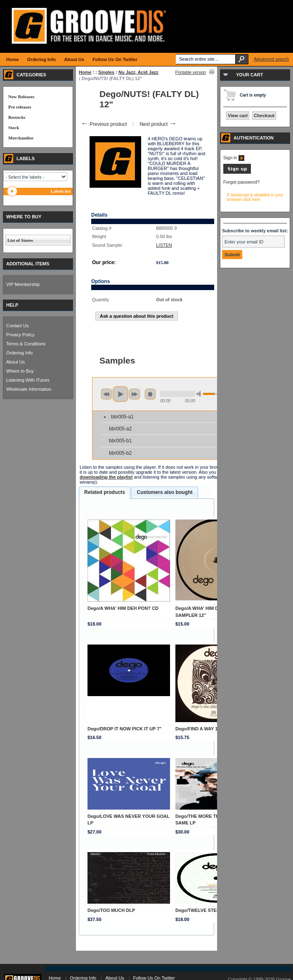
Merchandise (21, 138)
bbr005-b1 (120, 441)
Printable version (191, 72)
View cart (238, 116)
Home (85, 72)
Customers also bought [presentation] (164, 492)
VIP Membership (23, 284)
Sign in (234, 158)
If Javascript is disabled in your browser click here (255, 197)
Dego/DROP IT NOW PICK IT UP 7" (125, 729)
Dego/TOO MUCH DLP (111, 910)
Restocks (17, 117)
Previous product (104, 124)
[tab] (105, 493)
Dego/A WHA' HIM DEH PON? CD (123, 608)
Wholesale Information (29, 389)
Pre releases (20, 107)
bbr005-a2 (120, 429)
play (121, 394)
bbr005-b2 (120, 453)
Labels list (61, 191)
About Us (15, 362)
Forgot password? (241, 182)
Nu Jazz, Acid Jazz (138, 72)
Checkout (264, 116)
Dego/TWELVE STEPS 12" (203, 910)
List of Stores (20, 240)
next (135, 394)
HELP (12, 305)
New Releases (21, 97)
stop (150, 394)
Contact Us (17, 326)
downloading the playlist (106, 477)
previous (106, 394)
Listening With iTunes (28, 380)
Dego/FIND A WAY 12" (199, 729)
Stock (14, 128)
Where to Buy (20, 371)
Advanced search (271, 59)
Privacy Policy (20, 335)
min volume (200, 394)
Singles (106, 72)
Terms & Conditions (26, 344)
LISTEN (164, 245)
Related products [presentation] (105, 492)
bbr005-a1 (122, 417)
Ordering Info (19, 353)
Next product (158, 124)
